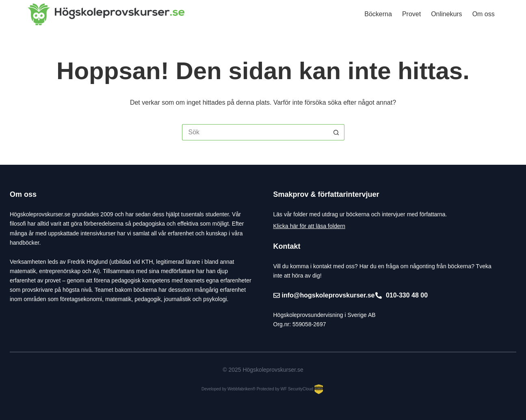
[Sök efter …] (255, 132)
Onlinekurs (446, 14)
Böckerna (378, 14)
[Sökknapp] (336, 132)
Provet (411, 14)
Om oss (484, 14)
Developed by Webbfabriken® (228, 389)
